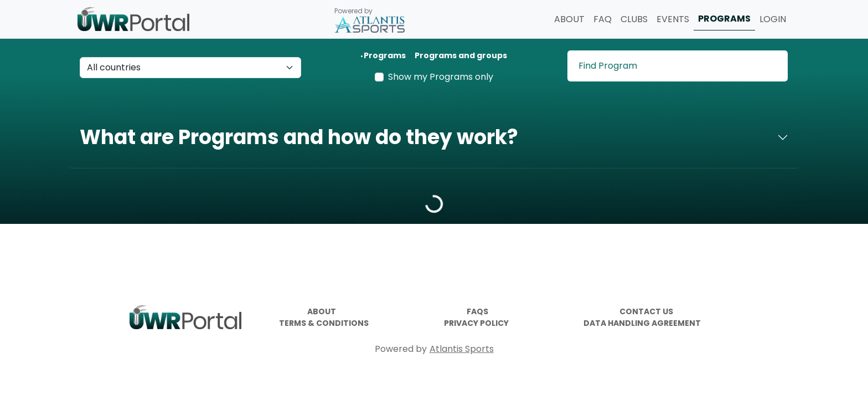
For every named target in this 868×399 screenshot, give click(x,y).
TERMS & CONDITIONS (324, 323)
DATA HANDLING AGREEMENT (642, 323)
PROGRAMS (724, 19)
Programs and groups (461, 55)
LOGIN (773, 19)
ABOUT (569, 19)
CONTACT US (646, 311)
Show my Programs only (441, 77)
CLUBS (634, 19)
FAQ (603, 19)
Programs (385, 55)
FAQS (477, 311)
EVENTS (673, 19)
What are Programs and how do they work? (299, 137)
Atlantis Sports (462, 349)
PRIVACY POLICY (476, 323)
